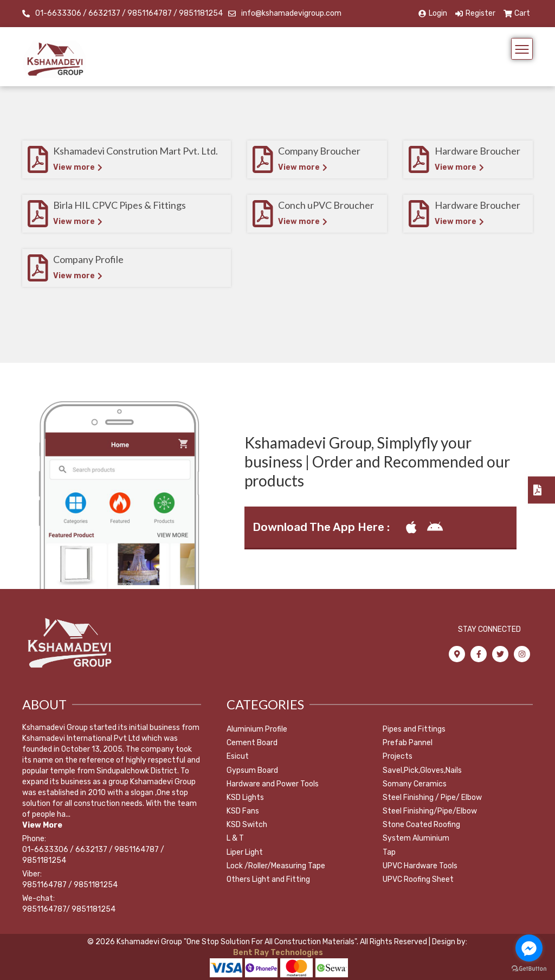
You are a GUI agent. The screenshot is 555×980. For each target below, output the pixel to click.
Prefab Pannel (408, 743)
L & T (235, 838)
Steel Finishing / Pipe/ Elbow (432, 798)
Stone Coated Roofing (421, 825)
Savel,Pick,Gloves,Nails (422, 770)
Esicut (238, 756)
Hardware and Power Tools (273, 784)
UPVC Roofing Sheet (418, 879)
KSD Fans (243, 811)
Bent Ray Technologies (277, 953)
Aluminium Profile (257, 729)
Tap (389, 852)
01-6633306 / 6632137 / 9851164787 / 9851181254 (129, 13)
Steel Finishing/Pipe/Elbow (430, 811)
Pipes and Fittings (414, 729)
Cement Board (252, 743)
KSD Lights (245, 798)
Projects (398, 756)
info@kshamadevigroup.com (291, 13)
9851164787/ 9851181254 (69, 909)
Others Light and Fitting (268, 879)
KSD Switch (247, 825)
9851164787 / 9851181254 (70, 885)
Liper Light (245, 852)
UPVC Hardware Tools (420, 866)
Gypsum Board (252, 770)
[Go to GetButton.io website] (529, 969)
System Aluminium (416, 838)
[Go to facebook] (529, 948)
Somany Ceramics (415, 784)
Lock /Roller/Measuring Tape (276, 866)
